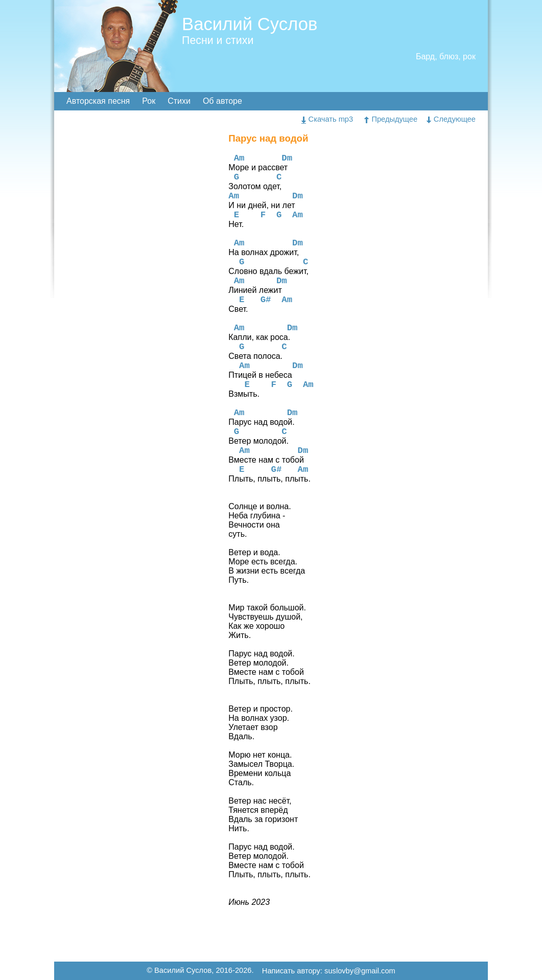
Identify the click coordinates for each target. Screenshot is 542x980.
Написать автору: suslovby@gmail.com (329, 971)
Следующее (451, 119)
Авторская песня (98, 101)
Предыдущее (391, 119)
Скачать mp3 (327, 119)
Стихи (179, 101)
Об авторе (222, 101)
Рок (149, 101)
